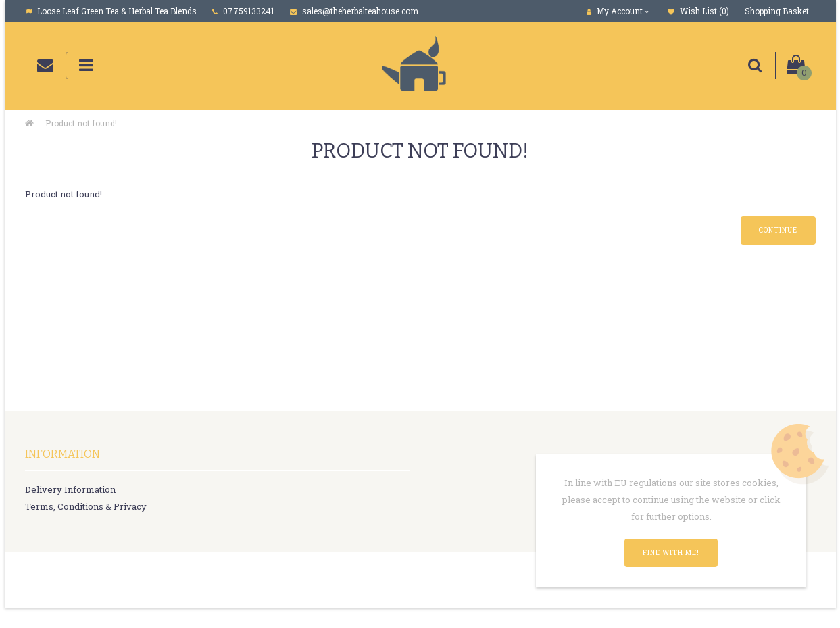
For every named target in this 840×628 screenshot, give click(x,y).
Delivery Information (70, 489)
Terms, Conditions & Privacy (86, 506)
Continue (778, 230)
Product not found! (81, 123)
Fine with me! (671, 553)
